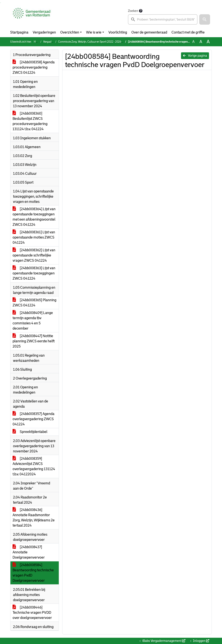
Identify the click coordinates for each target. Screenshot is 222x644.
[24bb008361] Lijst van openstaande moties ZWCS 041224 (34, 237)
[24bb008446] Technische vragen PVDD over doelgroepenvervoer (32, 613)
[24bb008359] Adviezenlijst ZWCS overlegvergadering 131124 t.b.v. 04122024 (34, 466)
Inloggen (201, 641)
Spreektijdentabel (30, 432)
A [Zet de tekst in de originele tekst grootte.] (193, 42)
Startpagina (19, 32)
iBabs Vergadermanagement (163, 641)
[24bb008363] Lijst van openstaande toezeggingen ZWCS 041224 (34, 273)
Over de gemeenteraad (149, 32)
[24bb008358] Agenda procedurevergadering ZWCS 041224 (34, 67)
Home (37, 42)
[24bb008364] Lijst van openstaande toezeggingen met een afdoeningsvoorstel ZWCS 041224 (34, 217)
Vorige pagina (195, 56)
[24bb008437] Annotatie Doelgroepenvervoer (29, 552)
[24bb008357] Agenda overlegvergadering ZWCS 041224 (33, 419)
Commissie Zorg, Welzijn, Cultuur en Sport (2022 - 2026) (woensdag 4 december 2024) (107, 42)
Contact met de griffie (188, 32)
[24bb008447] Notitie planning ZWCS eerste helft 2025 (34, 341)
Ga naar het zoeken (0, 3)
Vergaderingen (44, 32)
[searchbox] (163, 19)
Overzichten (70, 32)
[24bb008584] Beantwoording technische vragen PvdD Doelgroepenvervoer (33, 573)
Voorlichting (118, 32)
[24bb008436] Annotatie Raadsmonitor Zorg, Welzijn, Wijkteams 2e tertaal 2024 (34, 518)
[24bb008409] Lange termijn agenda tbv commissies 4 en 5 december (33, 321)
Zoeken (133, 11)
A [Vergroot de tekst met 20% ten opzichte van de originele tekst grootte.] (201, 42)
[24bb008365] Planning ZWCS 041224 (34, 303)
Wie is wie (94, 32)
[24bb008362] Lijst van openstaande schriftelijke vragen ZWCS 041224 (34, 255)
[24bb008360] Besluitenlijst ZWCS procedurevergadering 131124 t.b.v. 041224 (30, 121)
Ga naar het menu (1, 3)
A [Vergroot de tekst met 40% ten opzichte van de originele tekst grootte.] (208, 42)
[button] (205, 19)
